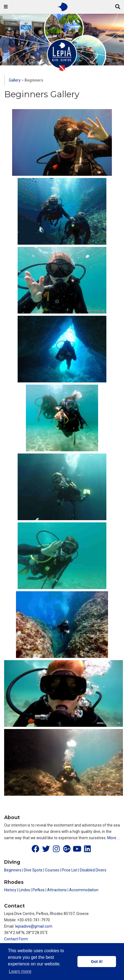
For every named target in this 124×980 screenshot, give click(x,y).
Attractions (57, 890)
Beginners (13, 870)
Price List (70, 870)
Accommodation (84, 890)
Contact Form (16, 939)
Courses (52, 870)
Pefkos (39, 890)
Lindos (24, 890)
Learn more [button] (20, 971)
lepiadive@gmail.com (34, 926)
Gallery (15, 80)
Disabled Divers (93, 870)
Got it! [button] (97, 962)
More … (113, 838)
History (10, 890)
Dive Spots (33, 870)
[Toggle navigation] (6, 7)
